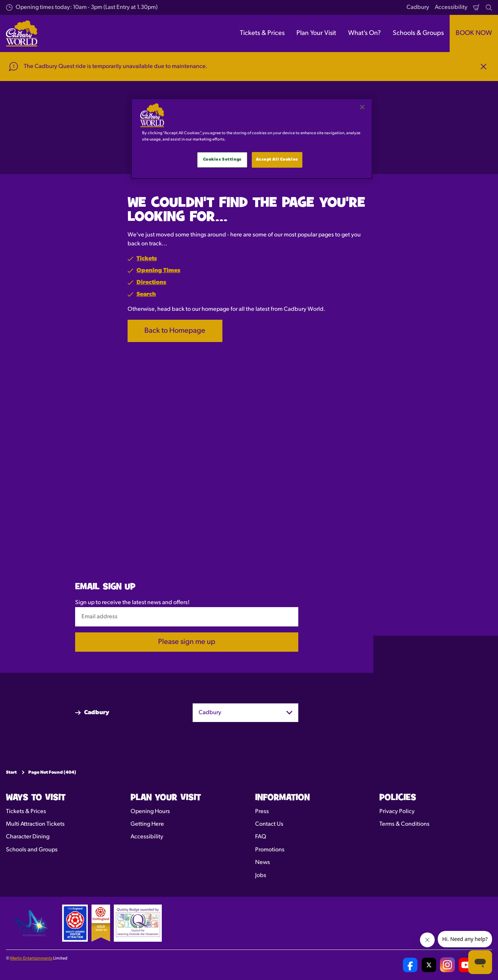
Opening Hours (150, 812)
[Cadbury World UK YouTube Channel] (466, 965)
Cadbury (418, 7)
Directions (151, 283)
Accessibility (451, 7)
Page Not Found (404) (52, 773)
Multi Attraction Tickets (35, 824)
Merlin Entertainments (31, 958)
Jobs (261, 876)
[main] (252, 139)
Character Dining (28, 837)
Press (262, 812)
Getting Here (147, 824)
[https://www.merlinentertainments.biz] (32, 923)
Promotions (270, 850)
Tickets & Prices (26, 812)
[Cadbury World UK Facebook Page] (410, 965)
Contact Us (269, 824)
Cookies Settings (222, 159)
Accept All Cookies (277, 159)
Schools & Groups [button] (418, 33)
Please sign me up (187, 642)
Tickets (147, 259)
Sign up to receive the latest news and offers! (132, 603)
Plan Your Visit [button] (316, 33)
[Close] (362, 107)
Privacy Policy (397, 812)
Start (11, 773)
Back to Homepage (175, 331)
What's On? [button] (364, 33)
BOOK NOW (474, 33)
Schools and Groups (32, 850)
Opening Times (158, 271)
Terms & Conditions (404, 824)
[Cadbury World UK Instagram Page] (447, 965)
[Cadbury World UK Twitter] (429, 965)
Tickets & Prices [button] (262, 33)
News (263, 863)
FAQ (261, 837)
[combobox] (245, 713)
